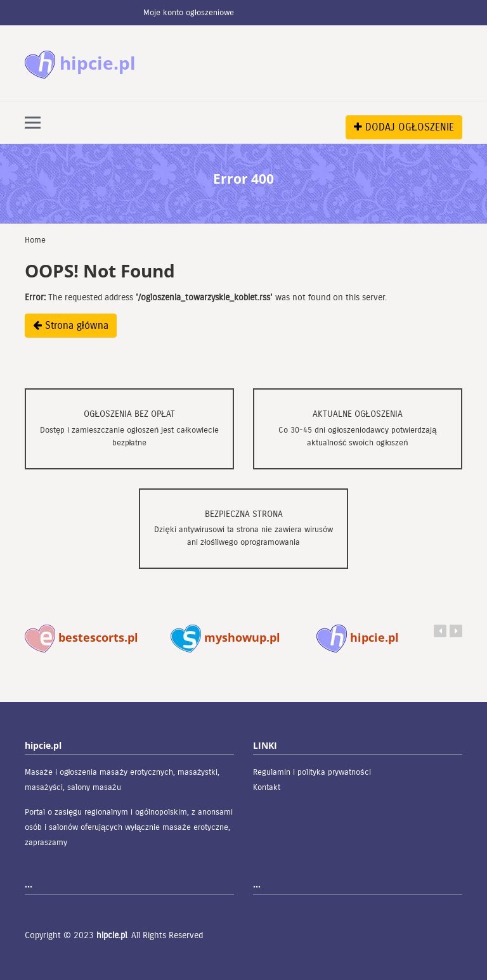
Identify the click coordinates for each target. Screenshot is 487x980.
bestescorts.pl (81, 637)
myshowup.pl (225, 637)
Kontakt (267, 787)
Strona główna (71, 325)
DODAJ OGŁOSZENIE (404, 127)
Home (35, 240)
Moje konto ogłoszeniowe (189, 13)
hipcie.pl (358, 637)
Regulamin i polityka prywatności (312, 772)
